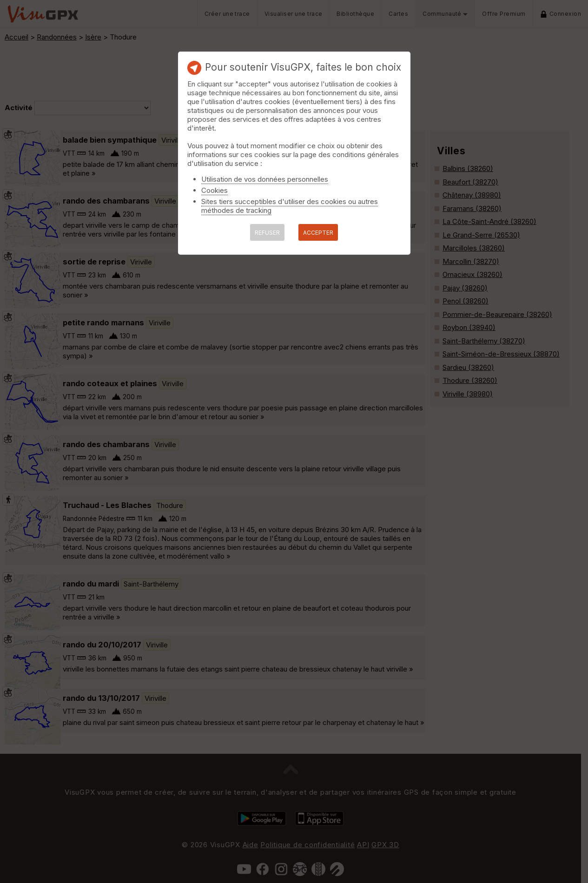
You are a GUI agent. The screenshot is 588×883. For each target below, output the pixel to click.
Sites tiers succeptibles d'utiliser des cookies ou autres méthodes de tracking (290, 206)
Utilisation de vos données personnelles (265, 179)
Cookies (215, 190)
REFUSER (267, 233)
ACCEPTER (318, 233)
